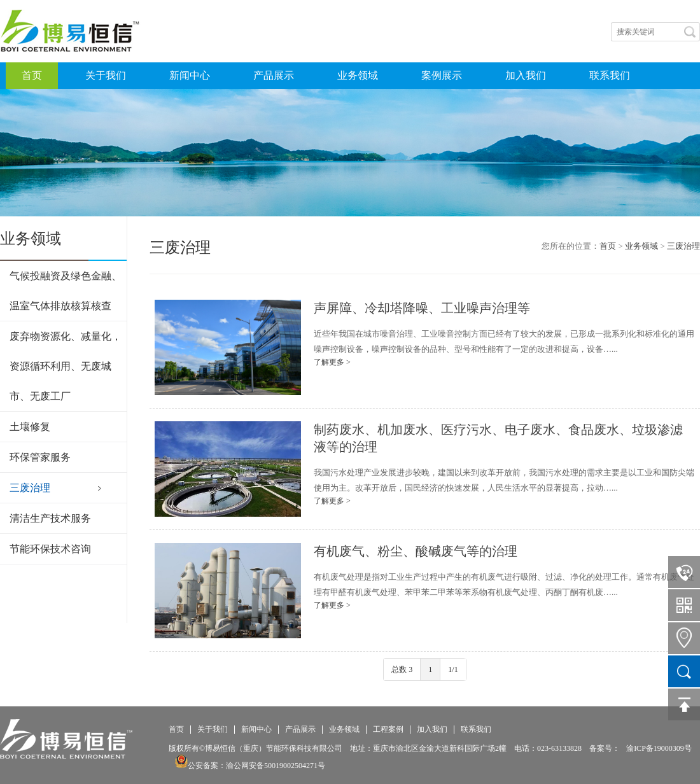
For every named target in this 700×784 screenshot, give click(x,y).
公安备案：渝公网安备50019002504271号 (250, 766)
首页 (32, 75)
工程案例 (388, 730)
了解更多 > (332, 362)
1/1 (453, 669)
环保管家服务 (40, 457)
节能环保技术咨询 (50, 549)
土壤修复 (30, 427)
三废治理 (30, 488)
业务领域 (358, 75)
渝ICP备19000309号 (659, 748)
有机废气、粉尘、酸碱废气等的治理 (416, 551)
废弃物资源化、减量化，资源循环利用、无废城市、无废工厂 (66, 366)
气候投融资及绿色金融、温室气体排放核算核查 (66, 291)
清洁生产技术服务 (50, 518)
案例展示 (442, 75)
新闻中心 (190, 75)
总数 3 (402, 669)
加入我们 (526, 75)
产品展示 (274, 75)
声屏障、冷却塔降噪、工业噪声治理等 (422, 308)
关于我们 (106, 75)
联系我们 (610, 75)
